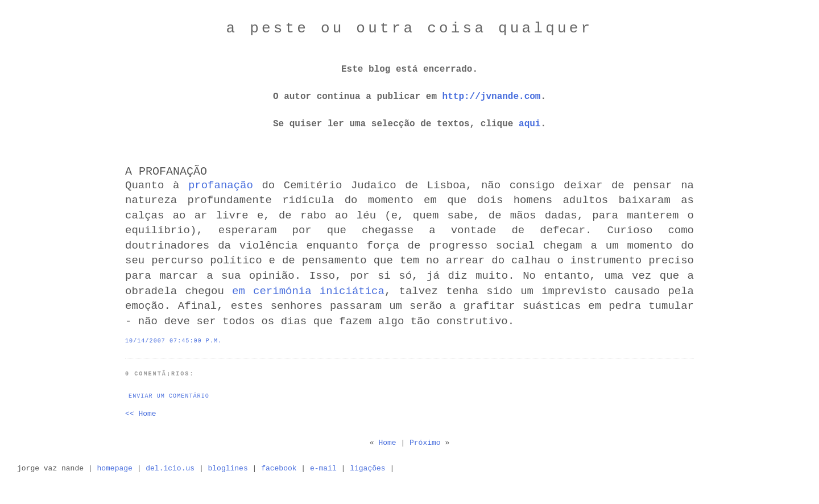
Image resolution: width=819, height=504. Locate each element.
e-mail (323, 468)
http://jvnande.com (492, 97)
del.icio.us (170, 468)
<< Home (141, 414)
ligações (367, 468)
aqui (530, 124)
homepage (114, 468)
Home (387, 443)
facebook (279, 468)
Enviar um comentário (169, 396)
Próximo (425, 443)
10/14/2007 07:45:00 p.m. (173, 341)
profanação (221, 185)
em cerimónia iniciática (308, 291)
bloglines (228, 468)
